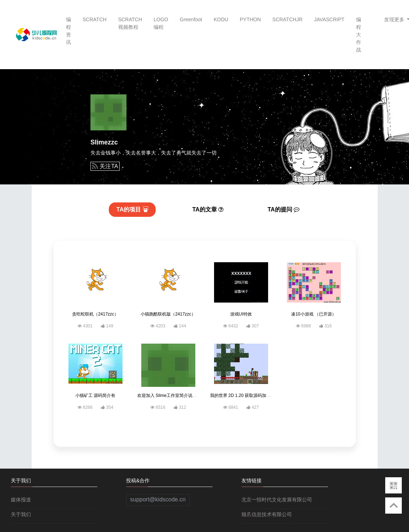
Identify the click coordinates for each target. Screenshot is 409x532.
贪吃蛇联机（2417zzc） (95, 314)
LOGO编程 (161, 23)
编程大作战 (359, 35)
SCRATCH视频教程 (130, 23)
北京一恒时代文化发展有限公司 (277, 500)
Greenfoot (191, 19)
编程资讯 (68, 31)
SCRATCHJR (288, 19)
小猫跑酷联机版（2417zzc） (168, 314)
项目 (132, 209)
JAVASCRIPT (329, 19)
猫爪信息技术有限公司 (267, 514)
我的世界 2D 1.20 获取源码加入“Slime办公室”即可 (258, 395)
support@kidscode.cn (158, 499)
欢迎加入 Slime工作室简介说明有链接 (174, 395)
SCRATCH (95, 19)
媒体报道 (21, 500)
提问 (284, 209)
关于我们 (21, 514)
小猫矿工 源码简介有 (95, 395)
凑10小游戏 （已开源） (314, 314)
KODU (221, 19)
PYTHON (250, 19)
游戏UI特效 (241, 314)
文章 (208, 209)
